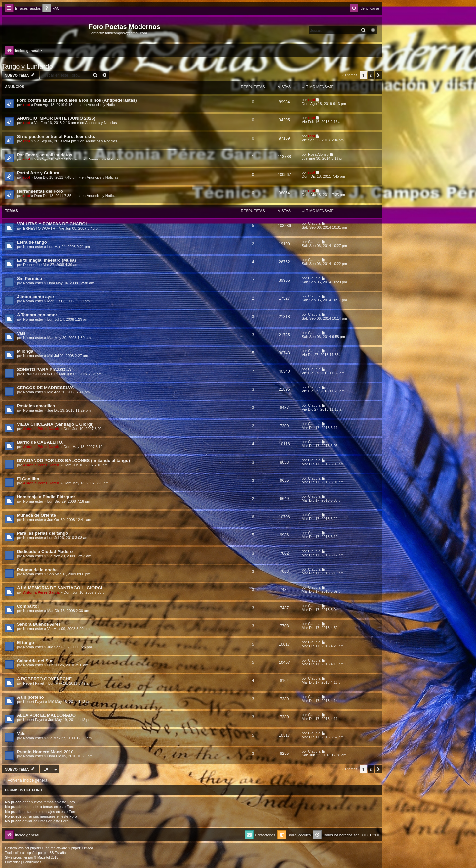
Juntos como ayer (36, 297)
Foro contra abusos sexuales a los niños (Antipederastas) (77, 100)
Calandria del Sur (35, 661)
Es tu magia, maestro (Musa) (46, 260)
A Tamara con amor (37, 315)
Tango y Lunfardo (27, 66)
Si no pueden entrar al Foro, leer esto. (56, 137)
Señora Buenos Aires (39, 624)
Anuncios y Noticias (103, 105)
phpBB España (55, 853)
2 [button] (371, 75)
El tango (25, 642)
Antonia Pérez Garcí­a (41, 429)
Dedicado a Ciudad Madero (45, 551)
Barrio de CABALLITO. (40, 442)
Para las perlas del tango (42, 533)
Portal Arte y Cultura (38, 173)
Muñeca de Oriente (36, 515)
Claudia (314, 223)
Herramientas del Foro (40, 191)
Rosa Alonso (318, 154)
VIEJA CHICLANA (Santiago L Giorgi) (55, 424)
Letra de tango (32, 242)
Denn (27, 265)
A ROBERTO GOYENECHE (44, 679)
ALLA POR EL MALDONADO (46, 715)
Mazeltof (44, 858)
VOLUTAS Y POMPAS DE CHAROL (53, 224)
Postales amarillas (36, 406)
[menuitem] (51, 8)
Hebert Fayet (34, 683)
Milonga (25, 351)
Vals (21, 333)
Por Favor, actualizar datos (45, 155)
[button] (378, 75)
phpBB (35, 848)
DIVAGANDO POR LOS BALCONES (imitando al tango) (73, 460)
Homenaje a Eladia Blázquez (46, 497)
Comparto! (28, 606)
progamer (20, 858)
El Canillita (28, 479)
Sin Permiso (29, 278)
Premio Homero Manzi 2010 (45, 752)
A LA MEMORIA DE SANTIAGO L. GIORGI (60, 588)
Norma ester (33, 247)
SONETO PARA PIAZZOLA (44, 369)
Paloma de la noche (37, 570)
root (27, 105)
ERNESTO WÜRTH (39, 228)
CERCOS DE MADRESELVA (45, 388)
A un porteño (30, 697)
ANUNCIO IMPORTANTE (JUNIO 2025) (56, 118)
